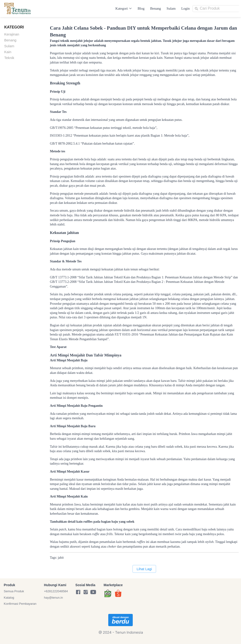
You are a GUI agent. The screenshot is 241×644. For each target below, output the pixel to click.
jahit (61, 558)
